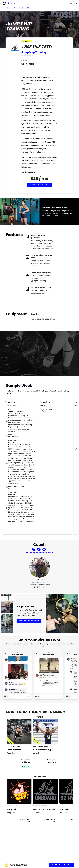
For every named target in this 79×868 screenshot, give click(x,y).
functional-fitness (25, 8)
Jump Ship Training (34, 52)
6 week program (24, 819)
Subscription (25, 760)
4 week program (50, 819)
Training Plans (12, 8)
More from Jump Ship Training (40, 552)
